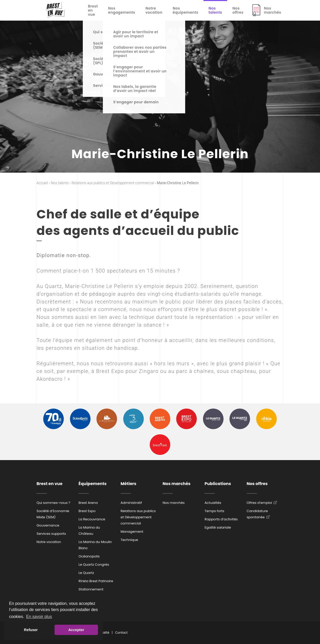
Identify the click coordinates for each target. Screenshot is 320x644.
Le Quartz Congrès (94, 565)
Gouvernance (48, 525)
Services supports (51, 534)
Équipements (92, 484)
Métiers (128, 484)
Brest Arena (88, 503)
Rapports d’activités (221, 519)
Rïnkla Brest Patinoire (96, 581)
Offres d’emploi (259, 503)
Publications (218, 484)
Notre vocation (154, 10)
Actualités (213, 503)
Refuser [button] (31, 630)
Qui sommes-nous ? (53, 503)
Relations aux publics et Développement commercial (138, 517)
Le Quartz (86, 573)
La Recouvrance (92, 519)
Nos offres (238, 10)
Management (132, 532)
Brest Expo (87, 511)
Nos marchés (273, 10)
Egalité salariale (218, 527)
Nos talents (215, 10)
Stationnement (91, 589)
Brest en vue (93, 10)
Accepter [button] (76, 630)
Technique (129, 540)
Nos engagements (122, 10)
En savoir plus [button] (39, 617)
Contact (121, 633)
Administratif (131, 503)
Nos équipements (185, 10)
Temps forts (214, 511)
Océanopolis (89, 556)
